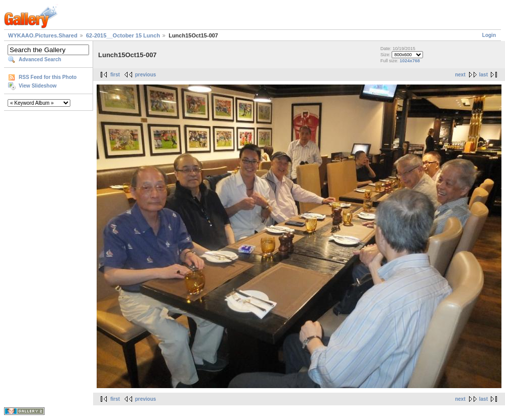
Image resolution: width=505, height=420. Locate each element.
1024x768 (410, 61)
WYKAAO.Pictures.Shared (43, 35)
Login (489, 35)
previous (146, 75)
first (115, 75)
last (483, 75)
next (460, 75)
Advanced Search (40, 59)
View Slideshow (38, 86)
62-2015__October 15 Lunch (123, 35)
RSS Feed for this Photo (48, 77)
